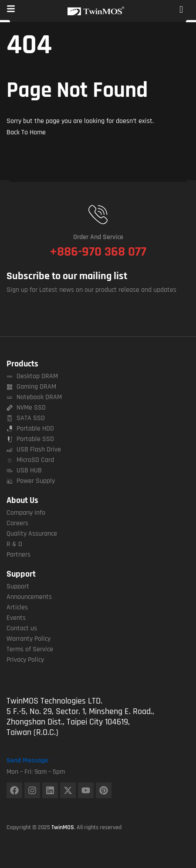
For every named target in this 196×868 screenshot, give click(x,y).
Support (21, 574)
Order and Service (98, 237)
